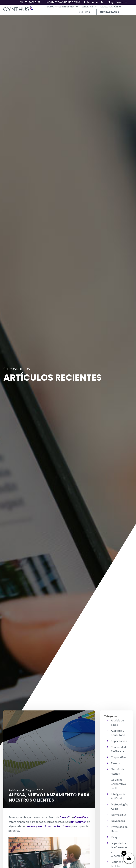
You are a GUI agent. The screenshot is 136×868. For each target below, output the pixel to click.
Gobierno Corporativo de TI (118, 784)
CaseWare (81, 817)
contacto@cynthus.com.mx (64, 2)
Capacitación (111, 7)
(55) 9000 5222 (32, 2)
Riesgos (116, 837)
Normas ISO (118, 815)
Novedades (118, 821)
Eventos (116, 763)
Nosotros (124, 2)
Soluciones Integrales (63, 7)
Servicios (89, 7)
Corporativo (118, 757)
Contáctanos (110, 12)
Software (87, 12)
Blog (110, 2)
